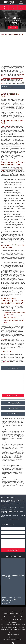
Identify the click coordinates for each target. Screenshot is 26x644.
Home (3, 601)
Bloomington (4, 609)
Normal (12, 626)
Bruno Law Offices (11, 69)
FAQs (14, 603)
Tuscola (9, 629)
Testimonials (7, 603)
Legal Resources (7, 605)
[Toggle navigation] (21, 2)
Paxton (16, 626)
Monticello (13, 624)
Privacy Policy (19, 605)
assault (3, 94)
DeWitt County (17, 614)
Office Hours (6, 569)
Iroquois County (9, 619)
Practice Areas (13, 392)
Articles (22, 601)
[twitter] (13, 633)
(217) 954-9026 (20, 565)
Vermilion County (15, 629)
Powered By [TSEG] (13, 640)
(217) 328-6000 (5, 351)
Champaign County (12, 609)
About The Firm (9, 601)
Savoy (21, 629)
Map (13, 7)
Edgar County (9, 617)
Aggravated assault (6, 116)
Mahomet (13, 622)
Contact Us (13, 27)
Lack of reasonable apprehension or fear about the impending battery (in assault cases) (14, 310)
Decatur (11, 614)
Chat (22, 7)
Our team (3, 329)
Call (4, 7)
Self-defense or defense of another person (14, 302)
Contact (3, 348)
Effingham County (17, 617)
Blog (11, 603)
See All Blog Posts (13, 509)
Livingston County (17, 619)
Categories (13, 398)
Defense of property (9, 304)
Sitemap (13, 605)
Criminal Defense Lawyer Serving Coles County (13, 612)
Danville (7, 614)
